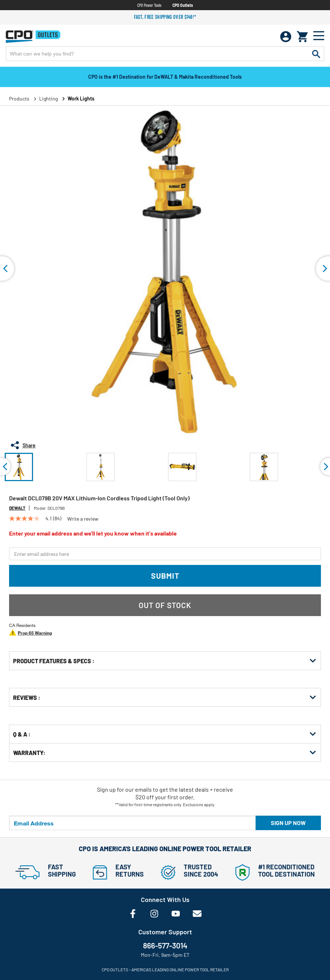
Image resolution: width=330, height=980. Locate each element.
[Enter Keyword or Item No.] (165, 54)
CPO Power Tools (149, 5)
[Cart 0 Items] (302, 37)
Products (19, 99)
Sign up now (288, 823)
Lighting (48, 99)
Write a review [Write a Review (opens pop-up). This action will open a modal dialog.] (83, 519)
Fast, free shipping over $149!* (165, 17)
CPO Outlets (183, 5)
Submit (165, 576)
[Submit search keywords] (316, 54)
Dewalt (17, 508)
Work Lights (81, 99)
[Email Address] (133, 823)
